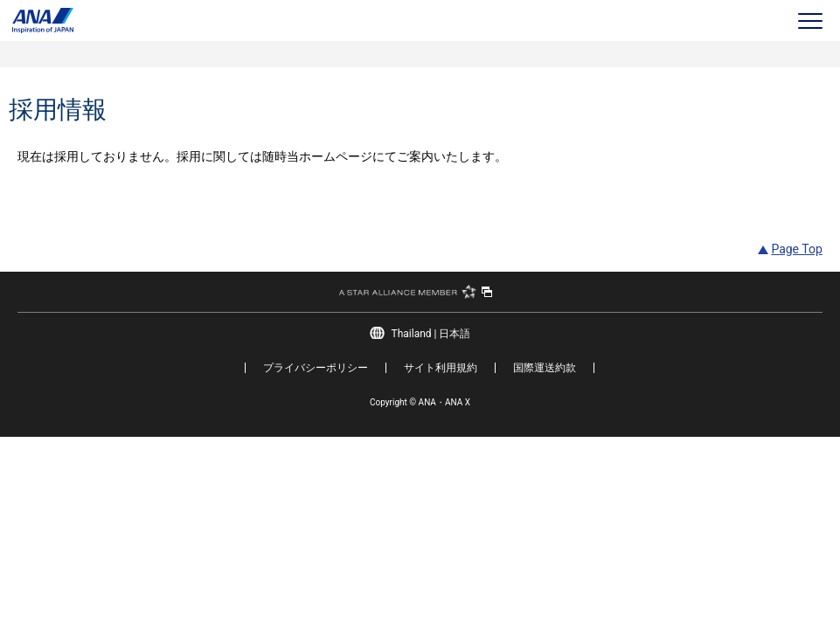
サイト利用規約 (441, 368)
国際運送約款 (545, 368)
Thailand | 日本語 (431, 333)
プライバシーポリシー (316, 368)
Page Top (796, 249)
